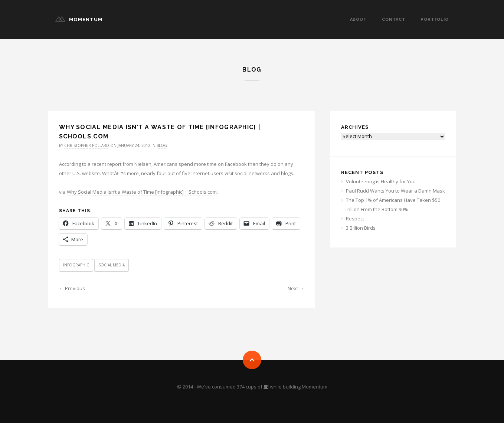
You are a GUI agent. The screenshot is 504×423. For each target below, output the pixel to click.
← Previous (72, 288)
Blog (162, 145)
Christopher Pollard (87, 145)
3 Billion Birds (361, 228)
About (359, 19)
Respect (355, 219)
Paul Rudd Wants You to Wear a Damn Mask (395, 191)
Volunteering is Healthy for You (381, 181)
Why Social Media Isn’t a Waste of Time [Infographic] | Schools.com (142, 192)
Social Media (112, 265)
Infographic (76, 265)
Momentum (86, 19)
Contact (394, 19)
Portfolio (435, 19)
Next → (296, 288)
